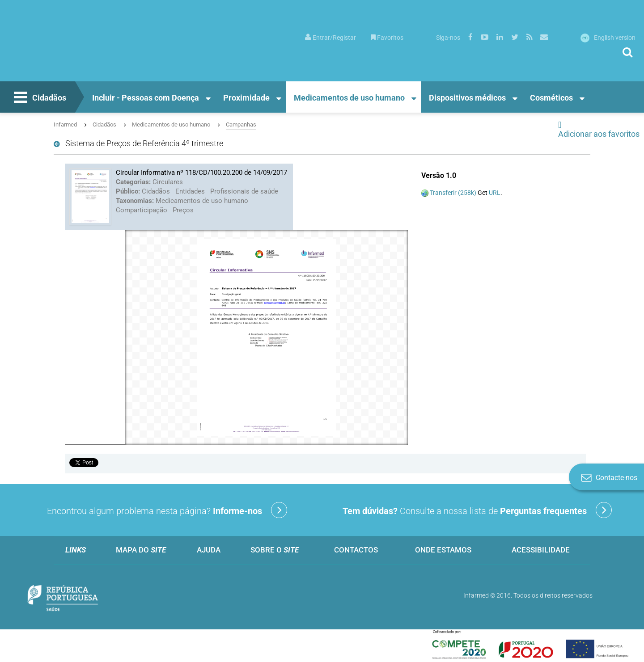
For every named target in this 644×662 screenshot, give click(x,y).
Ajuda (209, 550)
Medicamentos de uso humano (349, 98)
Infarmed (65, 124)
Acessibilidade (541, 550)
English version (608, 38)
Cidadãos (39, 98)
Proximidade (246, 98)
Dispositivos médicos (467, 98)
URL (495, 193)
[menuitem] (330, 37)
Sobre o (275, 550)
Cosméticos (551, 98)
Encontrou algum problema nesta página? (167, 510)
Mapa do (141, 550)
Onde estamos (443, 550)
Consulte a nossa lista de (477, 510)
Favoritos (387, 38)
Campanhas (241, 124)
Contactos (356, 550)
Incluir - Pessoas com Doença (146, 98)
